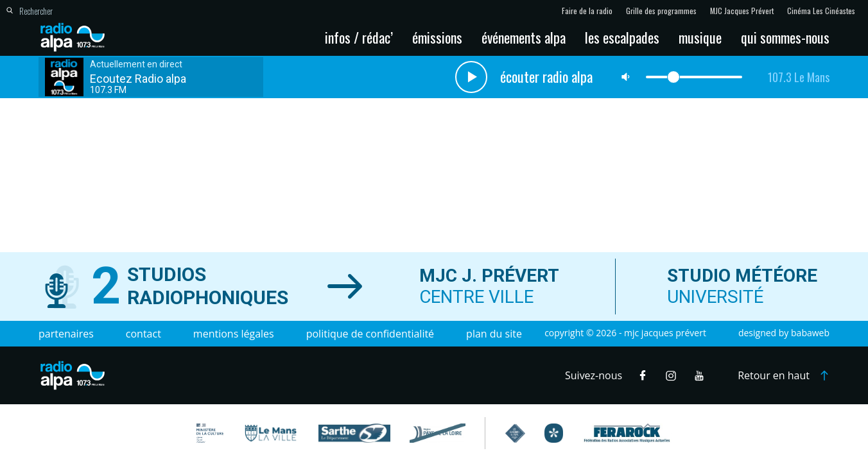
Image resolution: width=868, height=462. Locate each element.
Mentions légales (234, 334)
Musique (700, 37)
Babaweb (810, 333)
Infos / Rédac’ (359, 37)
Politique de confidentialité (370, 334)
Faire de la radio (587, 11)
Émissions (437, 37)
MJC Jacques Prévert (742, 11)
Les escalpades (622, 37)
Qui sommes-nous (785, 37)
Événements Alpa (524, 37)
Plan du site (494, 334)
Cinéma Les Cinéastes (821, 11)
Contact (143, 334)
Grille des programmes (661, 11)
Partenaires (66, 334)
